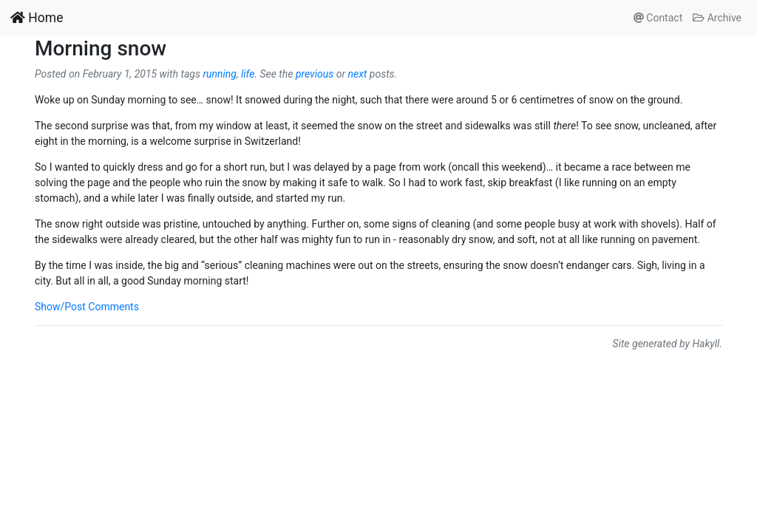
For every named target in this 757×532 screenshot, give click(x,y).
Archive (717, 18)
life (248, 74)
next (357, 74)
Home (37, 18)
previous (315, 74)
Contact (658, 18)
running (220, 74)
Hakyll (706, 344)
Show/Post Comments (87, 307)
